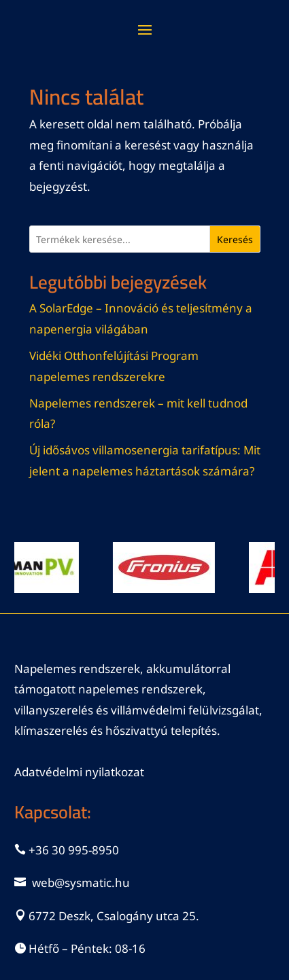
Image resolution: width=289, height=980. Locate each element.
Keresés (235, 239)
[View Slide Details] (170, 567)
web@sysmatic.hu (81, 883)
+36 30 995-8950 (74, 850)
